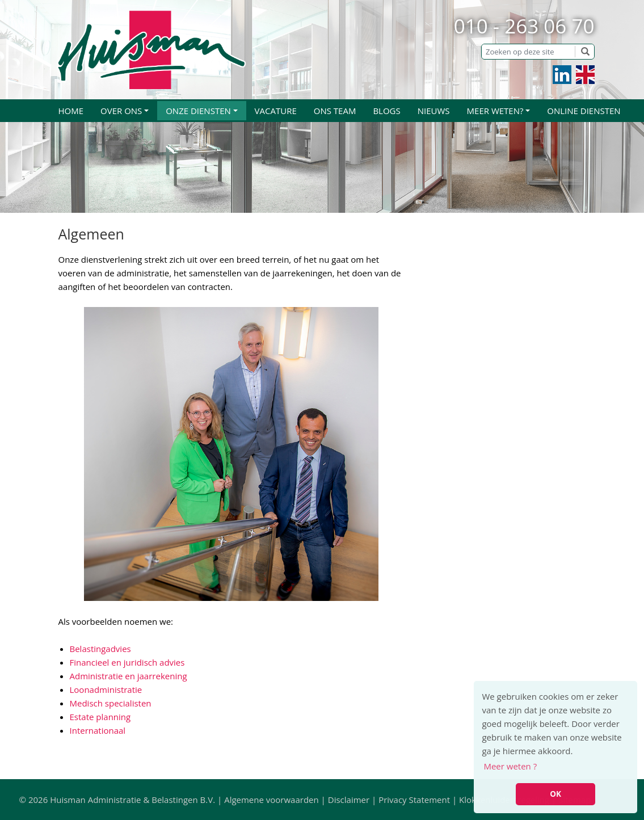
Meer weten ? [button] (510, 766)
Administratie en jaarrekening (129, 676)
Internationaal (98, 730)
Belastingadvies (100, 649)
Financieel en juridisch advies (127, 662)
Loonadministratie (106, 689)
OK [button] (555, 794)
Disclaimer (349, 800)
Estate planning (100, 717)
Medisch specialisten (111, 703)
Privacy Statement (414, 800)
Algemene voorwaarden (272, 800)
